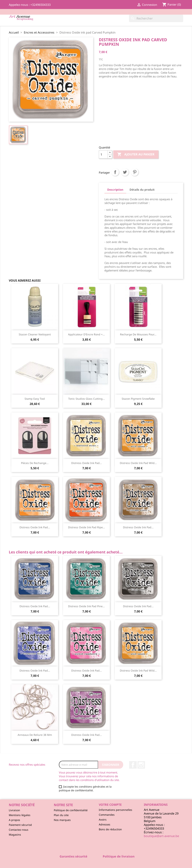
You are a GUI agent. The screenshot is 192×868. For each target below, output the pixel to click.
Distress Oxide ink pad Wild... (138, 463)
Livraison (14, 810)
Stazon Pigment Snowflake (138, 399)
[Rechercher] (156, 18)
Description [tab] (115, 190)
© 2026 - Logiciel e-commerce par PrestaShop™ (96, 863)
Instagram (141, 765)
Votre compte (110, 805)
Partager (115, 172)
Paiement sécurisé (20, 825)
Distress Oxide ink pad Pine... (86, 606)
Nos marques (62, 820)
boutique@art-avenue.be (161, 836)
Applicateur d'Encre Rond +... (86, 334)
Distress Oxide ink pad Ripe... (87, 527)
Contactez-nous (19, 830)
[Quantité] (103, 154)
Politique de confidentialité (71, 810)
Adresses (105, 824)
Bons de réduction (110, 829)
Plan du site (61, 815)
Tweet (125, 172)
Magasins (15, 835)
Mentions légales (20, 815)
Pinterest (135, 172)
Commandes (107, 815)
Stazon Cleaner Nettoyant (35, 334)
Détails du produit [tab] (142, 190)
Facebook (133, 765)
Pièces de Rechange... (35, 463)
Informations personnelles (115, 810)
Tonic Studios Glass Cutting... (87, 399)
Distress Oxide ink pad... (87, 463)
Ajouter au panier (136, 154)
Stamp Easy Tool (35, 399)
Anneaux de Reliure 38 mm (35, 735)
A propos (14, 820)
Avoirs (103, 820)
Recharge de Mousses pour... (138, 334)
